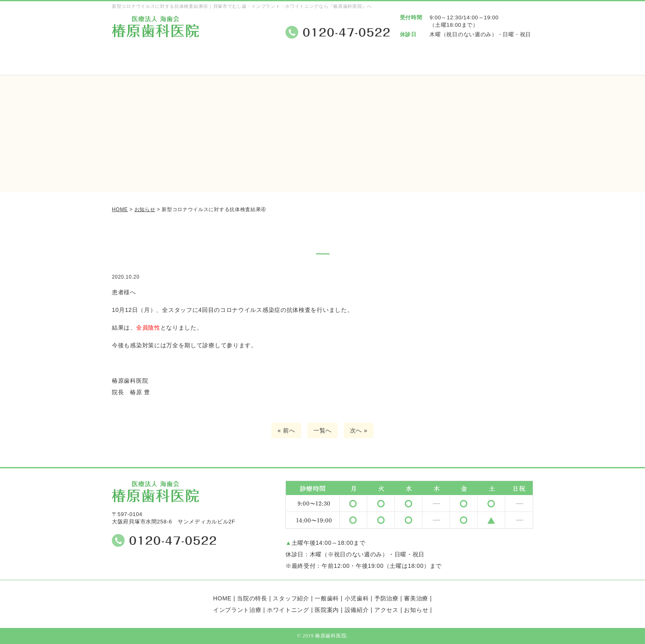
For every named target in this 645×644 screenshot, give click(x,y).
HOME (222, 598)
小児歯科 (357, 598)
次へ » (359, 430)
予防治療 (386, 598)
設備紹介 (443, 63)
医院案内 (383, 63)
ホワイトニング (288, 610)
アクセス (503, 63)
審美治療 (416, 598)
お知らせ (416, 610)
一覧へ (322, 430)
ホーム (142, 63)
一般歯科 (327, 598)
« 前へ (286, 430)
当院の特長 (202, 63)
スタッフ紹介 (262, 63)
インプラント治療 (237, 610)
